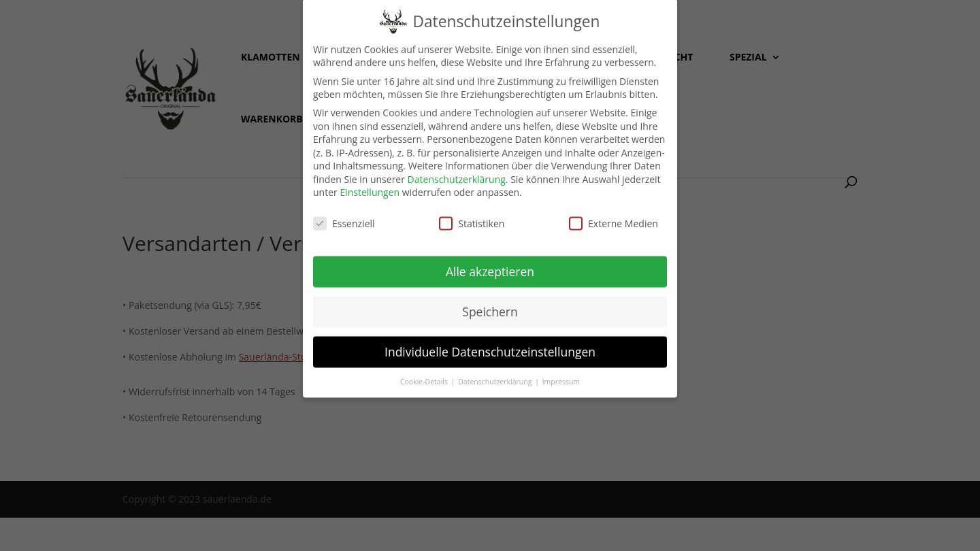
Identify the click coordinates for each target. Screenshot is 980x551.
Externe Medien (614, 215)
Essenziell (344, 215)
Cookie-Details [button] (425, 372)
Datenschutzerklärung (457, 170)
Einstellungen (370, 183)
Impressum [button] (561, 372)
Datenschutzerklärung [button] (496, 372)
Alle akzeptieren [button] (490, 263)
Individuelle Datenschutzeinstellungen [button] (490, 343)
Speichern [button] (490, 303)
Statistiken (472, 215)
